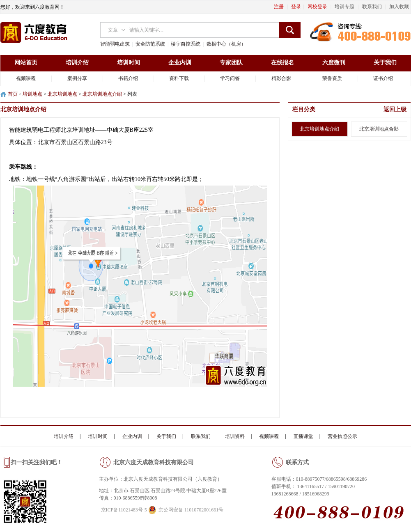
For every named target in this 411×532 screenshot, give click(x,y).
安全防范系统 (150, 44)
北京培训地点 (62, 94)
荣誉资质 (332, 78)
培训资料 (235, 436)
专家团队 (231, 63)
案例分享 (77, 78)
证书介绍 (383, 78)
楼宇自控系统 (186, 44)
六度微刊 (334, 63)
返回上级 (395, 109)
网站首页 (26, 63)
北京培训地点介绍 (102, 94)
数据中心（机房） (226, 44)
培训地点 (32, 94)
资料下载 (179, 78)
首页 (13, 94)
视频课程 (26, 78)
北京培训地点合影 (379, 129)
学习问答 (230, 78)
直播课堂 (303, 436)
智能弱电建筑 (115, 44)
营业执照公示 (342, 436)
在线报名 (282, 63)
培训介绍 (77, 63)
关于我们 (385, 63)
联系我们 (201, 436)
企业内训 (180, 63)
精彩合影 (281, 78)
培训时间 (129, 63)
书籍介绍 (128, 78)
